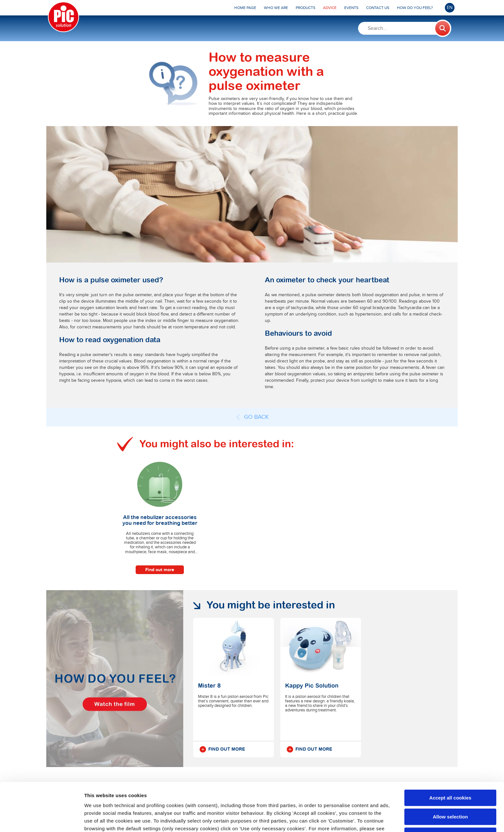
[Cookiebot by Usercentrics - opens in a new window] (42, 819)
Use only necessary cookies (450, 790)
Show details (337, 819)
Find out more (160, 570)
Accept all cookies (450, 752)
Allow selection (450, 771)
